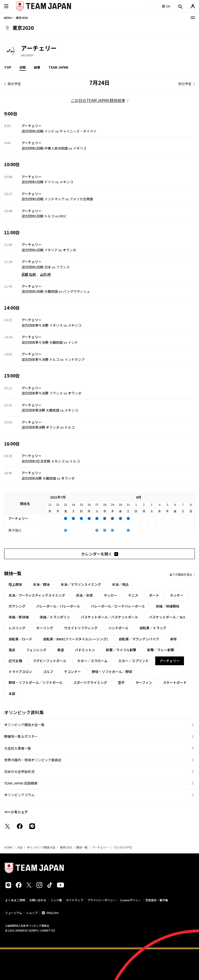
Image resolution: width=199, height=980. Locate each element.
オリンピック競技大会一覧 (24, 725)
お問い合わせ (38, 900)
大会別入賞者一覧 (18, 748)
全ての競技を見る (181, 574)
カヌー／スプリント (134, 661)
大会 (20, 847)
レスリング (17, 628)
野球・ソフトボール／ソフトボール (35, 682)
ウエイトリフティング (81, 628)
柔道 (61, 650)
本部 (12, 694)
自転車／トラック (153, 628)
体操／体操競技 (168, 606)
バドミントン (85, 650)
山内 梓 (45, 274)
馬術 (12, 650)
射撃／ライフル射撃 (121, 650)
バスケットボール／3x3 (167, 617)
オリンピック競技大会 (41, 847)
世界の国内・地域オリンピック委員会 (33, 760)
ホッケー (177, 595)
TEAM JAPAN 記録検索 (21, 783)
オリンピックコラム (19, 795)
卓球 (173, 639)
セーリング (45, 628)
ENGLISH (53, 913)
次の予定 (185, 84)
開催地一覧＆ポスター (21, 736)
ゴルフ (48, 672)
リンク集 (56, 900)
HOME (8, 847)
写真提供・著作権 (157, 900)
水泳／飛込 (120, 584)
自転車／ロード (20, 639)
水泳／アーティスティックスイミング (37, 595)
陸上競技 (15, 584)
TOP (8, 67)
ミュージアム (14, 913)
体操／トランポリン (55, 617)
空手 (121, 682)
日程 (23, 67)
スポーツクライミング (90, 682)
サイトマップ (75, 900)
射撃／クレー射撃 (161, 650)
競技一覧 (82, 847)
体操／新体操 (19, 617)
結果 (37, 67)
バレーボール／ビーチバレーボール (118, 606)
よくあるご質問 (15, 900)
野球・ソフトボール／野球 (112, 672)
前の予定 (14, 84)
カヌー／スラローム (92, 661)
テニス (133, 595)
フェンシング (36, 650)
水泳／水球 (84, 595)
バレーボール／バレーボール (58, 606)
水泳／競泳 (41, 584)
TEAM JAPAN (58, 67)
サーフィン (144, 682)
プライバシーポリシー (102, 900)
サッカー (110, 595)
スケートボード (175, 682)
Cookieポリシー (130, 900)
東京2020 (66, 847)
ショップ (32, 913)
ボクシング (17, 606)
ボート (154, 595)
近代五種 (15, 661)
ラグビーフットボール (50, 661)
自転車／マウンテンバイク (139, 639)
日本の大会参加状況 (19, 771)
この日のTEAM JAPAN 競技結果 (98, 100)
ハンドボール (118, 628)
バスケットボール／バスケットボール (109, 617)
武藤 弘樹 (29, 274)
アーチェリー (100, 847)
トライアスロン (20, 672)
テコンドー (72, 672)
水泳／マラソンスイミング (81, 584)
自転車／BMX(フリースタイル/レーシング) (75, 639)
